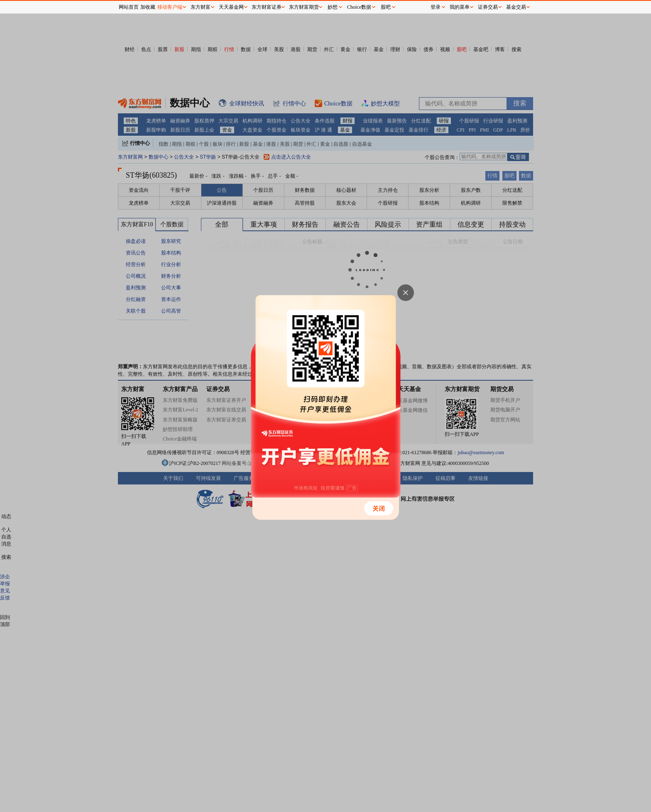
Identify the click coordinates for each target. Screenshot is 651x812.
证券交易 (488, 7)
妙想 (333, 7)
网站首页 (129, 7)
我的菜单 (460, 7)
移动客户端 (170, 7)
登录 (436, 7)
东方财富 (201, 7)
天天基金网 (231, 7)
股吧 (386, 7)
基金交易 (516, 7)
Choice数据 (359, 7)
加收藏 (148, 7)
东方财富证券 (267, 7)
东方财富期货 (304, 7)
